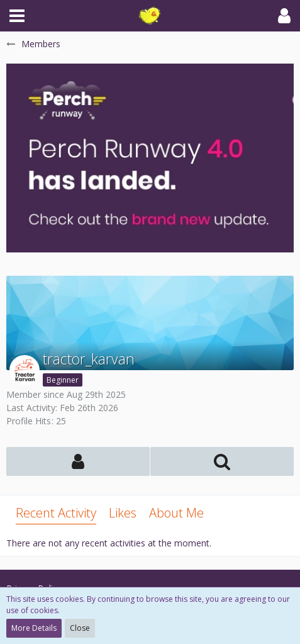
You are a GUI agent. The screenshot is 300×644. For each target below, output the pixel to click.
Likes (123, 513)
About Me (176, 513)
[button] (17, 16)
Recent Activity (56, 513)
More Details (34, 628)
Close (80, 628)
